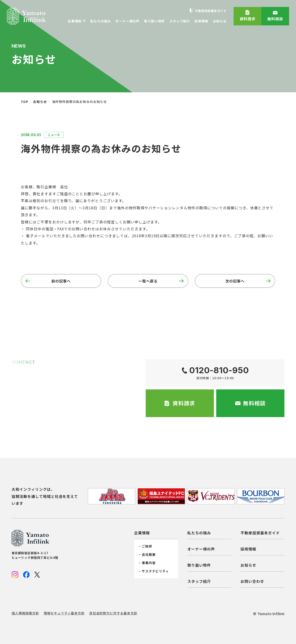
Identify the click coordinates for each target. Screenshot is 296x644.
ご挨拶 (147, 546)
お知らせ (40, 102)
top (25, 102)
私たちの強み (199, 533)
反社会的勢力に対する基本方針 (113, 613)
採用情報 (248, 549)
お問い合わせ (252, 581)
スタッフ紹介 (199, 581)
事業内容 (149, 563)
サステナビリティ (155, 571)
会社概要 (149, 554)
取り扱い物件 (199, 565)
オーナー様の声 (201, 549)
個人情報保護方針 (25, 613)
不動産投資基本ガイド (260, 533)
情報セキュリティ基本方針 (64, 613)
